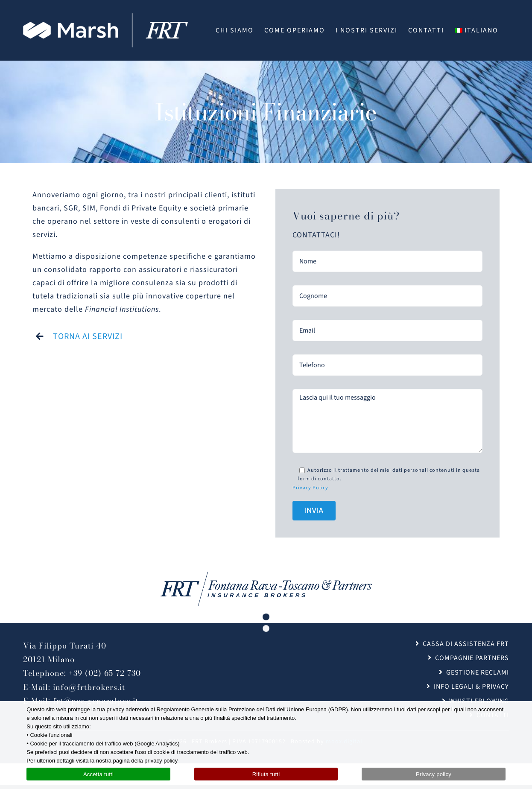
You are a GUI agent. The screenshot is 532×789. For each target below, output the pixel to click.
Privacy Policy (310, 488)
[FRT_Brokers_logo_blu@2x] (266, 575)
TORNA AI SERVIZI (88, 336)
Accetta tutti (98, 774)
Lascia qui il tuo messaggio (387, 421)
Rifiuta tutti (266, 774)
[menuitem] (476, 30)
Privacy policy (434, 774)
